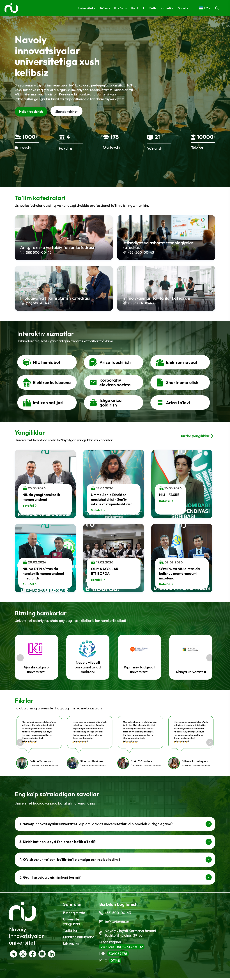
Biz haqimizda (74, 914)
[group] (38, 658)
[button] (20, 659)
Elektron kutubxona (79, 939)
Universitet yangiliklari (72, 923)
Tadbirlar (70, 932)
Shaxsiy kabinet (66, 112)
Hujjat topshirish (31, 112)
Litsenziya (71, 945)
